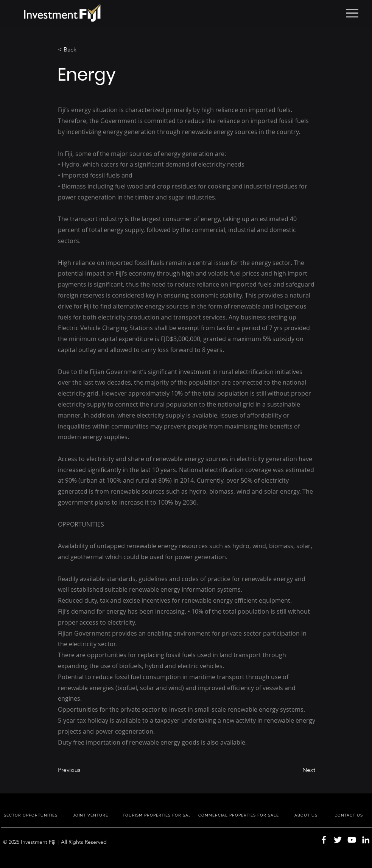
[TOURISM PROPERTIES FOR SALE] (158, 815)
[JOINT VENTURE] (91, 815)
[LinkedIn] (366, 840)
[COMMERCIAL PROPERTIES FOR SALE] (240, 815)
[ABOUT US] (307, 815)
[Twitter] (338, 840)
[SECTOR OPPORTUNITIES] (31, 815)
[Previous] (83, 770)
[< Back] (83, 50)
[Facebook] (324, 840)
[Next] (296, 770)
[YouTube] (352, 840)
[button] (352, 13)
